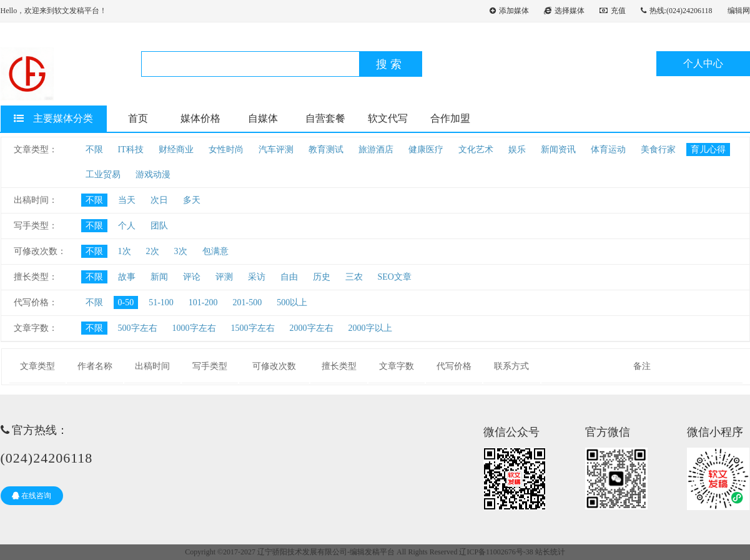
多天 (192, 200)
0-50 (126, 302)
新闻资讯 (558, 150)
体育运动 (608, 150)
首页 (138, 118)
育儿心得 (708, 150)
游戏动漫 (153, 174)
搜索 (390, 64)
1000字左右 (194, 328)
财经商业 (176, 150)
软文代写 (388, 118)
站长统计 (550, 552)
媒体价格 (200, 118)
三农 (354, 277)
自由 (289, 277)
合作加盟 (450, 118)
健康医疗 (426, 150)
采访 (257, 277)
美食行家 (658, 150)
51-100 (161, 302)
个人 (127, 226)
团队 (159, 226)
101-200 (203, 302)
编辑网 (739, 11)
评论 (192, 277)
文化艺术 (476, 150)
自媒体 (263, 118)
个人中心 (703, 63)
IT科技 (131, 150)
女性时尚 (226, 150)
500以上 (292, 302)
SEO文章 (395, 277)
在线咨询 (32, 496)
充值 (613, 11)
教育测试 (326, 150)
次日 (159, 200)
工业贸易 (103, 174)
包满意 (215, 251)
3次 (181, 251)
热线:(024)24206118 (677, 11)
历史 (322, 277)
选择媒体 (564, 11)
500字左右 (138, 328)
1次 (125, 251)
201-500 (248, 302)
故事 (127, 277)
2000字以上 (370, 328)
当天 (127, 200)
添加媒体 (509, 11)
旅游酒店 (376, 150)
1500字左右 (253, 328)
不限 (94, 150)
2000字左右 (312, 328)
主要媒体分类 (53, 118)
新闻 (159, 277)
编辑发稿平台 (372, 552)
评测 (224, 277)
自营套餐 (325, 118)
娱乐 (517, 150)
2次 (153, 251)
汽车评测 (276, 150)
